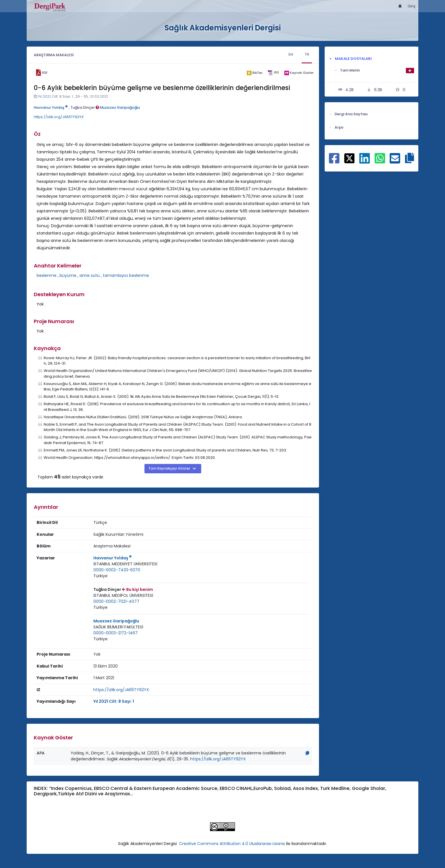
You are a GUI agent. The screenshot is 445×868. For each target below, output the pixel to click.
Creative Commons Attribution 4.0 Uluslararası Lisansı (232, 844)
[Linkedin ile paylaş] (365, 161)
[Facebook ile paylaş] (334, 161)
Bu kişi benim (138, 589)
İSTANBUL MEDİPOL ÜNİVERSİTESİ (123, 595)
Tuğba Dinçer (85, 107)
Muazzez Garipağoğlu (120, 107)
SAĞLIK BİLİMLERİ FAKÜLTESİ (118, 627)
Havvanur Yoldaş (51, 107)
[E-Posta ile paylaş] (395, 161)
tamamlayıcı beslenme (126, 275)
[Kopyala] (307, 753)
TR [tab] (307, 54)
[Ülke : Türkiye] (100, 576)
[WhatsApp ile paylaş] (380, 161)
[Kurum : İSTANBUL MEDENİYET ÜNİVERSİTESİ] (125, 564)
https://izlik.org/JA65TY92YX (59, 117)
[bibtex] (254, 73)
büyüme (68, 275)
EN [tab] (291, 54)
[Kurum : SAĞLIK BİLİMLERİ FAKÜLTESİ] (118, 627)
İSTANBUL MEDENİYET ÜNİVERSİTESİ (125, 564)
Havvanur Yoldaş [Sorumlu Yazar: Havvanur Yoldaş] (113, 558)
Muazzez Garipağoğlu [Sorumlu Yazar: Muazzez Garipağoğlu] (116, 621)
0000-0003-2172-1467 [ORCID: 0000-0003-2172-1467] (116, 633)
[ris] (273, 73)
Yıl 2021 (44, 96)
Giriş (412, 6)
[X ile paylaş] (350, 158)
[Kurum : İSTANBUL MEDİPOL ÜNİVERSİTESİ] (123, 596)
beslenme (47, 275)
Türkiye (100, 576)
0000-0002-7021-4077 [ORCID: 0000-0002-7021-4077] (116, 601)
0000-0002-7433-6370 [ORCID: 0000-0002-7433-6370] (117, 570)
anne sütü (90, 275)
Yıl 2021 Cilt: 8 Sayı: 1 (114, 701)
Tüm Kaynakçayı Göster (170, 468)
